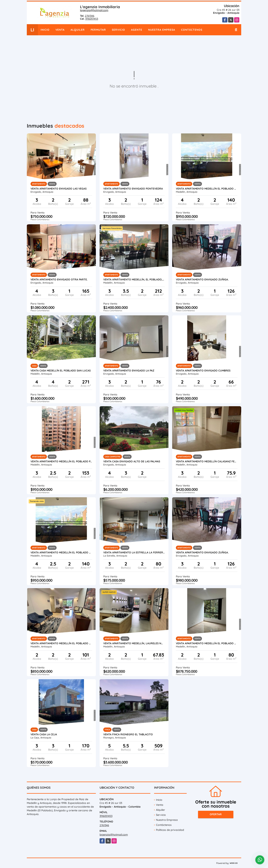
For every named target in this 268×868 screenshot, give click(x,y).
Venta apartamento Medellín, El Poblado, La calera (134, 279)
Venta (60, 30)
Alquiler (78, 30)
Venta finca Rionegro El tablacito (128, 734)
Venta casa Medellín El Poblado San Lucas (61, 371)
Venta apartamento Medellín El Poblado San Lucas (207, 189)
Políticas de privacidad (170, 830)
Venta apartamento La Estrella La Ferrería (134, 552)
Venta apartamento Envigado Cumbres (203, 371)
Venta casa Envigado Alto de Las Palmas (132, 461)
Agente (137, 30)
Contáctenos (192, 30)
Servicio (118, 30)
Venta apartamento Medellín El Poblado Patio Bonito (61, 461)
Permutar (98, 30)
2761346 (90, 16)
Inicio (45, 30)
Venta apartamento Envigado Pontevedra (133, 189)
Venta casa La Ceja (44, 734)
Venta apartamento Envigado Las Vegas (59, 189)
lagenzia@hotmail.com (94, 10)
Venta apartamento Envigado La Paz (129, 371)
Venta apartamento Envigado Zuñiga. (202, 279)
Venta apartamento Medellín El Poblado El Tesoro (61, 643)
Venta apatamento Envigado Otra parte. (59, 279)
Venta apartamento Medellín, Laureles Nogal (134, 643)
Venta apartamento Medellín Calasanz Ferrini (207, 461)
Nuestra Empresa (162, 30)
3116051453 (92, 19)
